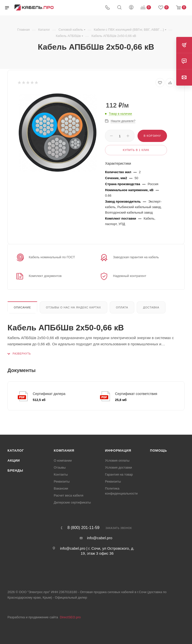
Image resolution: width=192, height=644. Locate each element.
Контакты (61, 474)
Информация (118, 451)
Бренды (15, 470)
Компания (64, 451)
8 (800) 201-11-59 (83, 528)
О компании (63, 460)
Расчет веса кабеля (68, 495)
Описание (22, 307)
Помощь (158, 451)
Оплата (122, 307)
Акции (14, 460)
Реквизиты (62, 481)
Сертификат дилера (49, 394)
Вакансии (61, 488)
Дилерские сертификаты (72, 502)
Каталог (16, 451)
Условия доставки (118, 467)
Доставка (151, 307)
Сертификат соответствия (136, 394)
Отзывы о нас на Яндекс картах (73, 307)
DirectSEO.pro (70, 617)
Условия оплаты (117, 460)
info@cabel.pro (100, 538)
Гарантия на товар (119, 474)
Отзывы (60, 467)
